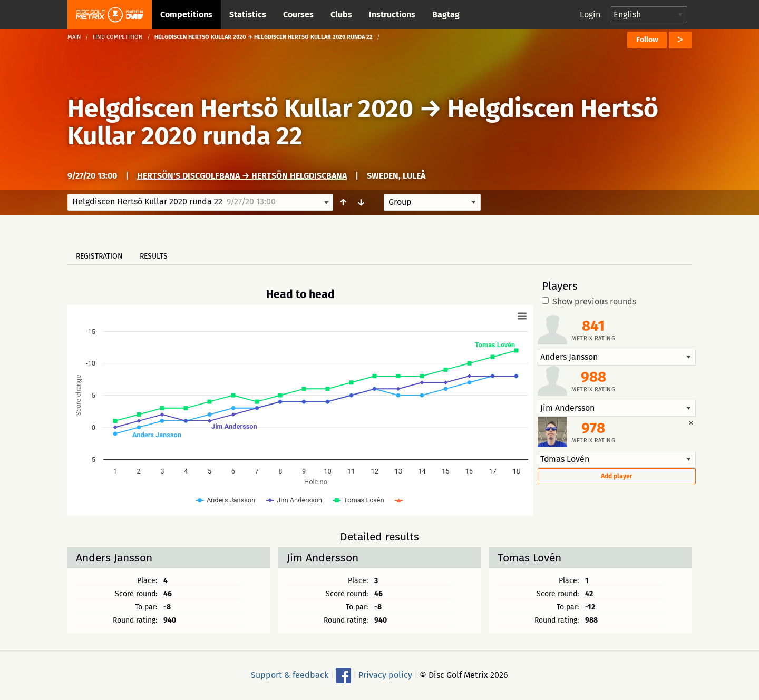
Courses (298, 14)
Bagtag (446, 14)
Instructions (392, 14)
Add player (617, 476)
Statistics (248, 14)
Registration (99, 256)
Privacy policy (385, 675)
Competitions (186, 14)
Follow (647, 40)
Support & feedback (290, 675)
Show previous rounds (589, 302)
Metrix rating (593, 338)
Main (74, 37)
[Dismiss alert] (691, 422)
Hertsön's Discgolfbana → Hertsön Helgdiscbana (242, 176)
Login (590, 14)
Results (154, 256)
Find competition (118, 37)
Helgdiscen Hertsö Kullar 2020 (240, 109)
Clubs (341, 14)
